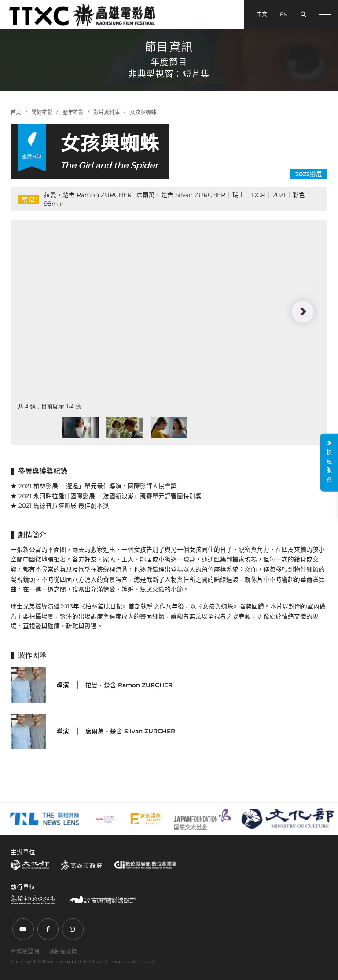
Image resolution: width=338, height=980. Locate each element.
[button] (303, 311)
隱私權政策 (63, 951)
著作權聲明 (25, 951)
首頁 (16, 112)
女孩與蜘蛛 (143, 112)
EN (284, 14)
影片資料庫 (107, 112)
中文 (262, 14)
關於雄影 (42, 112)
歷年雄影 (73, 112)
